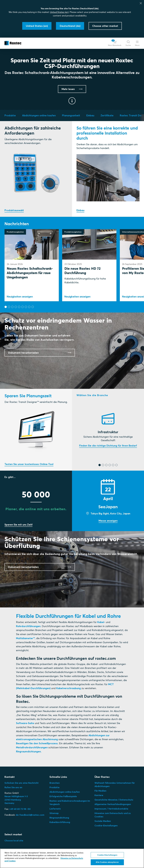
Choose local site (14, 840)
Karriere (99, 795)
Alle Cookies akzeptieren (107, 862)
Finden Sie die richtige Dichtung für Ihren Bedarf (108, 446)
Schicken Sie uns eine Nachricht (22, 783)
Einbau (80, 210)
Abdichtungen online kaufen (65, 792)
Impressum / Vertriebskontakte (111, 809)
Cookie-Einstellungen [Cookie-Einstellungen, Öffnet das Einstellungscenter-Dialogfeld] (107, 855)
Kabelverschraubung (68, 688)
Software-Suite (25, 723)
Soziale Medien (103, 821)
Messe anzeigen (108, 521)
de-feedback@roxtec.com (30, 815)
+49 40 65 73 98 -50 (20, 809)
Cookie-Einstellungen (106, 825)
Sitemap (54, 813)
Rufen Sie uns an (13, 787)
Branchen (55, 783)
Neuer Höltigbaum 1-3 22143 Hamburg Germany (16, 800)
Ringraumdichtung (59, 818)
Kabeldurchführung (60, 822)
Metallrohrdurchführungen (32, 747)
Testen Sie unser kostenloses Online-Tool (29, 464)
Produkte (54, 787)
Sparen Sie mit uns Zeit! (18, 525)
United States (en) (59, 12)
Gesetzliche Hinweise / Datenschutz (114, 800)
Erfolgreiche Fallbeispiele (63, 796)
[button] (115, 43)
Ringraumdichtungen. (29, 751)
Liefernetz (55, 809)
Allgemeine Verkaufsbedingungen (113, 804)
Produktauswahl (14, 210)
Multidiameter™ (25, 638)
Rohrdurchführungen (28, 626)
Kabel (101, 622)
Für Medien (100, 791)
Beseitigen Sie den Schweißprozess (37, 743)
